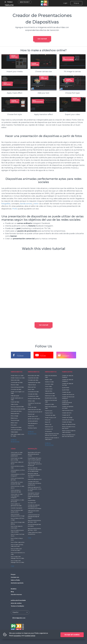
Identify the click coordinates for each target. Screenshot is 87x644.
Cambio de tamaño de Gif (35, 412)
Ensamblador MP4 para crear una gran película (34, 459)
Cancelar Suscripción (17, 508)
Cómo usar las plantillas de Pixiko (17, 479)
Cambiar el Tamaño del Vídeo (34, 404)
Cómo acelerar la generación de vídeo (16, 505)
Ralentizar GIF (49, 427)
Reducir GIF (48, 424)
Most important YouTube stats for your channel (52, 434)
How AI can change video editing (18, 523)
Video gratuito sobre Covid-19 (33, 512)
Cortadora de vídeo (33, 380)
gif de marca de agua (34, 419)
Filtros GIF (48, 420)
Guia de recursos (16, 594)
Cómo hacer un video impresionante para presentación (17, 454)
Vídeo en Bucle (32, 385)
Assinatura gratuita (17, 583)
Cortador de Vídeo (33, 394)
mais (12, 566)
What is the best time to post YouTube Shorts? (69, 435)
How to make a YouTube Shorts (18, 535)
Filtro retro (14, 425)
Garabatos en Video (33, 396)
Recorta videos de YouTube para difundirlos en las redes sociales (35, 470)
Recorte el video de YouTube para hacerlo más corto (34, 475)
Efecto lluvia (14, 418)
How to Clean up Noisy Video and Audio (17, 545)
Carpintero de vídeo (33, 378)
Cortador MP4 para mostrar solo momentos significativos (34, 483)
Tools (9, 2)
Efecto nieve (14, 423)
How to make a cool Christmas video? (16, 549)
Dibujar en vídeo (49, 404)
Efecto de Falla (32, 387)
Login (65, 3)
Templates (9, 5)
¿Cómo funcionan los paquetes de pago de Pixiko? (34, 516)
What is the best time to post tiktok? (69, 427)
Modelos (14, 589)
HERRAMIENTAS (17, 372)
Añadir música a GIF (51, 418)
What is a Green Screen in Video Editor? (52, 439)
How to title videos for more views (17, 527)
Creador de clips (66, 392)
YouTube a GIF (32, 503)
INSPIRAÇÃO (32, 449)
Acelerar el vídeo (49, 382)
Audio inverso (49, 389)
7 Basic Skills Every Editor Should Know (35, 533)
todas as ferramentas (15, 441)
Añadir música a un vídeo (18, 378)
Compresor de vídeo (33, 392)
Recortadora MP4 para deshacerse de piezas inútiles (34, 454)
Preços (13, 574)
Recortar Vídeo (15, 385)
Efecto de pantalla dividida (18, 409)
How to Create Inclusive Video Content (17, 531)
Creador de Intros (67, 413)
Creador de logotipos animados (68, 407)
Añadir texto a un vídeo (17, 376)
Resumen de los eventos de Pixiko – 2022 (34, 529)
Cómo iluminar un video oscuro (18, 487)
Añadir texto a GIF (33, 416)
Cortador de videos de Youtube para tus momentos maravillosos (34, 507)
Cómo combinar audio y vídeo (18, 467)
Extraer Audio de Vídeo (34, 399)
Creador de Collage (67, 417)
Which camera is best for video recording (69, 431)
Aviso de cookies (16, 603)
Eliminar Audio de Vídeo (17, 407)
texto (36, 204)
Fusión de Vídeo (15, 402)
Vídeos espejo (14, 432)
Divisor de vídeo (32, 407)
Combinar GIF (49, 429)
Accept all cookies (72, 635)
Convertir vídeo (49, 384)
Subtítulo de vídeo (50, 393)
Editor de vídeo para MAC (35, 479)
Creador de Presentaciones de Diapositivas (67, 402)
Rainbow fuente (32, 428)
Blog (12, 592)
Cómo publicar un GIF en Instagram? (18, 475)
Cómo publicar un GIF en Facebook (18, 471)
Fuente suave (49, 411)
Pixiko (15, 209)
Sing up (76, 3)
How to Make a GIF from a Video (18, 519)
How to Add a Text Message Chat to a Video (17, 557)
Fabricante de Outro (68, 410)
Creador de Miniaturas (68, 394)
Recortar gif (31, 414)
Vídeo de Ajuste (15, 396)
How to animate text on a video (18, 553)
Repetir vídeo (49, 380)
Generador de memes (68, 420)
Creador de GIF (66, 415)
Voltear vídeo (31, 401)
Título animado (15, 420)
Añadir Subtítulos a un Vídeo (17, 399)
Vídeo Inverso (14, 404)
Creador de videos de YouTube (68, 384)
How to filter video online (18, 542)
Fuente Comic (49, 413)
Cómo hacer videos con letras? (17, 463)
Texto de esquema (33, 423)
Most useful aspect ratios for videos (17, 435)
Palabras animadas (16, 427)
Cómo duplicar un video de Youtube (17, 501)
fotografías (6, 204)
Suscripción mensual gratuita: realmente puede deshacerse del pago (34, 496)
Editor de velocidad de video (51, 376)
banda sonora (26, 204)
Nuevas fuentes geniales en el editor (34, 525)
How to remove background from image (18, 515)
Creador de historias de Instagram (68, 398)
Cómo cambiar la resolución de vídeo (16, 491)
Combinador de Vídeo (17, 382)
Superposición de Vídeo (34, 382)
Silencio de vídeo (15, 380)
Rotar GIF (48, 422)
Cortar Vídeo (48, 386)
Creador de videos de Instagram (68, 380)
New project (25, 2)
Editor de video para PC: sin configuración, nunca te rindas (35, 489)
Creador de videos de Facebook (68, 376)
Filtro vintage (14, 416)
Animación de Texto (16, 411)
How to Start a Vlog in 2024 (17, 539)
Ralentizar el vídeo (50, 396)
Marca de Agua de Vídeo (17, 387)
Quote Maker (66, 388)
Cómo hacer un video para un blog (17, 459)
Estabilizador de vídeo (51, 398)
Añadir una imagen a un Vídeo (18, 392)
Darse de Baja (32, 500)
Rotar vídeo (31, 389)
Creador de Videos (67, 422)
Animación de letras (16, 430)
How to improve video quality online (17, 511)
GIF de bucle (48, 431)
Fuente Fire (31, 426)
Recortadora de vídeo (34, 376)
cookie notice (30, 636)
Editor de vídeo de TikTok (69, 424)
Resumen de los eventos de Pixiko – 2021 (34, 521)
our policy (17, 636)
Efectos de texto (15, 413)
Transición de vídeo (50, 415)
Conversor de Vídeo (16, 389)
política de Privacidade (18, 600)
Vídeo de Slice (49, 391)
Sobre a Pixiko (15, 580)
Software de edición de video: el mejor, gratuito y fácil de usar (35, 464)
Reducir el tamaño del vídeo (51, 401)
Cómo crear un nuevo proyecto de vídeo (17, 483)
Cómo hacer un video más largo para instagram (17, 496)
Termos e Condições (17, 606)
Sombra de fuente (33, 421)
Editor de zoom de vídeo (34, 409)
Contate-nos (15, 577)
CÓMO (13, 449)
